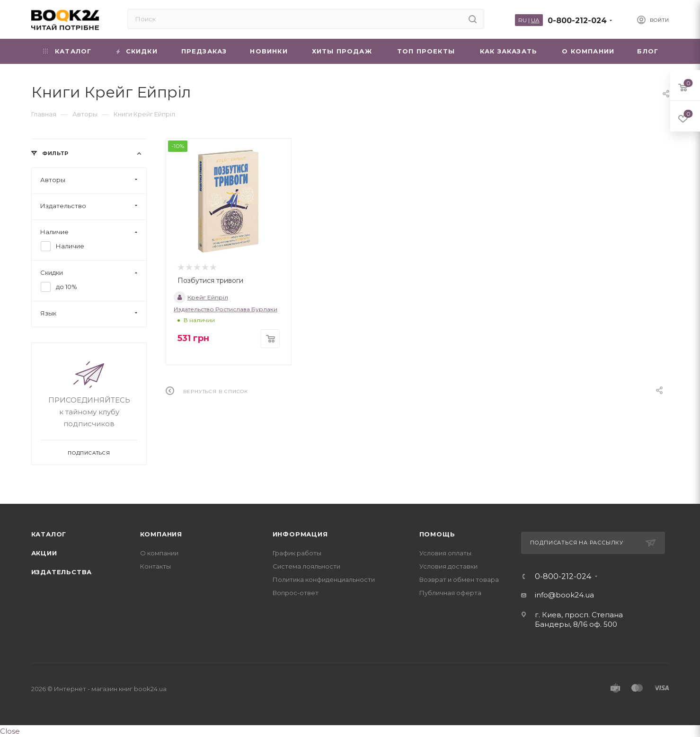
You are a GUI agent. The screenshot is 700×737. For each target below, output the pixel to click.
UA (535, 20)
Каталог (49, 534)
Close (10, 731)
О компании (159, 553)
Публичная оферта (450, 593)
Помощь (437, 534)
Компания (161, 534)
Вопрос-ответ (296, 593)
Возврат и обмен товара (459, 579)
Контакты (155, 566)
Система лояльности (306, 566)
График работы (297, 553)
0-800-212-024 (577, 21)
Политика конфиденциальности (324, 579)
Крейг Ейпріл (201, 297)
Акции (44, 553)
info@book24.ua (564, 595)
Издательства (62, 572)
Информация (300, 534)
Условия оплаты (445, 553)
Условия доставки (448, 566)
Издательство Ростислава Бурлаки (226, 309)
